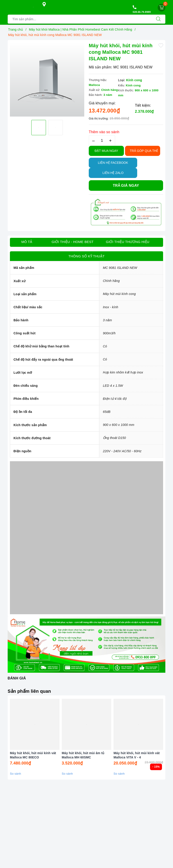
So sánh (15, 774)
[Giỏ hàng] (162, 8)
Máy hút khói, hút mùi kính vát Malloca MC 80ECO (33, 755)
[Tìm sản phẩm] (80, 19)
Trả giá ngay (126, 186)
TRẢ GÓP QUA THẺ (144, 151)
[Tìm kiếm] (158, 19)
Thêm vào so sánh (104, 132)
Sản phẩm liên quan (29, 691)
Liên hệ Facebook (113, 163)
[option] (47, 79)
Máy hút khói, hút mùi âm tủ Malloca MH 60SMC (83, 755)
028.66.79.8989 (142, 12)
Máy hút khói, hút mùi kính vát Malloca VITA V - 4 (137, 755)
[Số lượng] (102, 141)
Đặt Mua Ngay (106, 151)
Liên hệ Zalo (113, 173)
